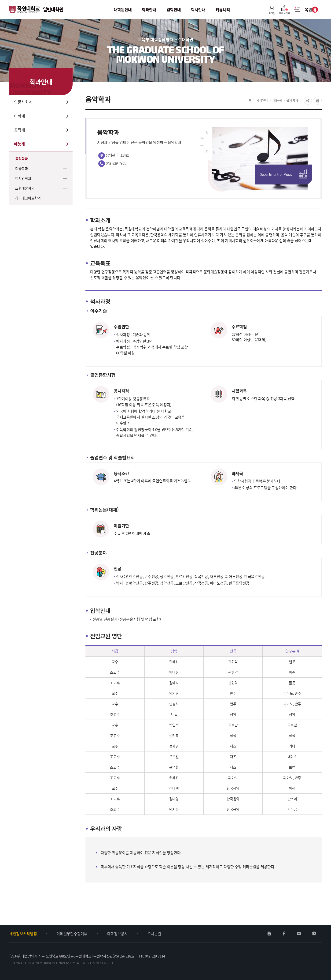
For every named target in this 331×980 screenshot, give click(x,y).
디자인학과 (23, 178)
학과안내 (262, 100)
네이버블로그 (269, 934)
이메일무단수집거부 (72, 934)
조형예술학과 (25, 188)
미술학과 (22, 169)
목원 (311, 10)
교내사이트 (285, 10)
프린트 (318, 101)
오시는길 (154, 934)
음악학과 (22, 159)
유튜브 (299, 934)
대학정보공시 (118, 934)
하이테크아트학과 (28, 198)
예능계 (277, 100)
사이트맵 (297, 12)
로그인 (272, 10)
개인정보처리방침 (23, 934)
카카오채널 (314, 934)
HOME (250, 100)
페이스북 (284, 934)
